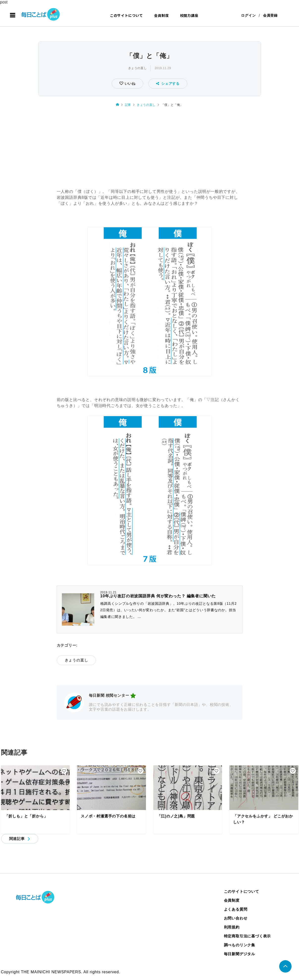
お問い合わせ (236, 918)
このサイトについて (126, 15)
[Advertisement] (150, 148)
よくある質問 (236, 909)
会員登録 (270, 15)
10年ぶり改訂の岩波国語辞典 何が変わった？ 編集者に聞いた (158, 596)
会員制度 (161, 15)
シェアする (168, 84)
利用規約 (232, 927)
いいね (129, 84)
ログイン (248, 15)
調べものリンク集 (240, 945)
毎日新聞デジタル (240, 954)
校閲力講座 (189, 15)
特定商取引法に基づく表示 (247, 936)
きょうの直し (137, 68)
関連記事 (17, 839)
